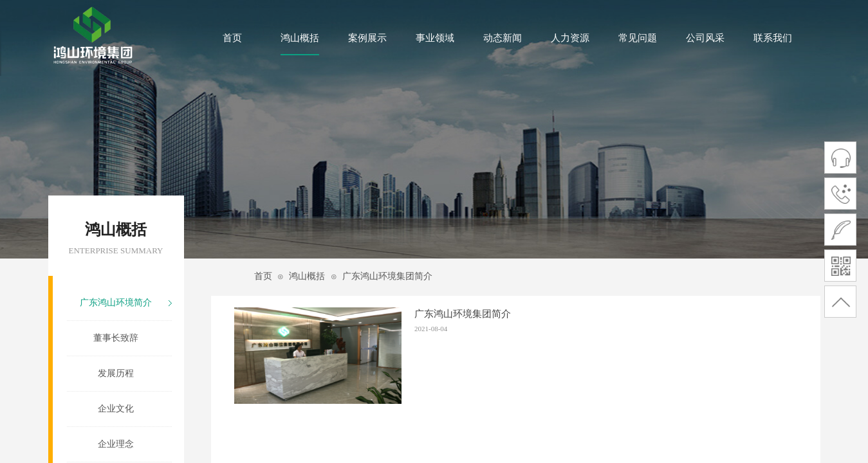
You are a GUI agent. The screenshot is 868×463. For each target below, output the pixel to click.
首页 (232, 38)
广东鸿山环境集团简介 (387, 276)
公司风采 (705, 38)
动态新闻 (503, 38)
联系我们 (773, 38)
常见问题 (638, 38)
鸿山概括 (300, 38)
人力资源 (570, 38)
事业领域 (435, 38)
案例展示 (367, 38)
